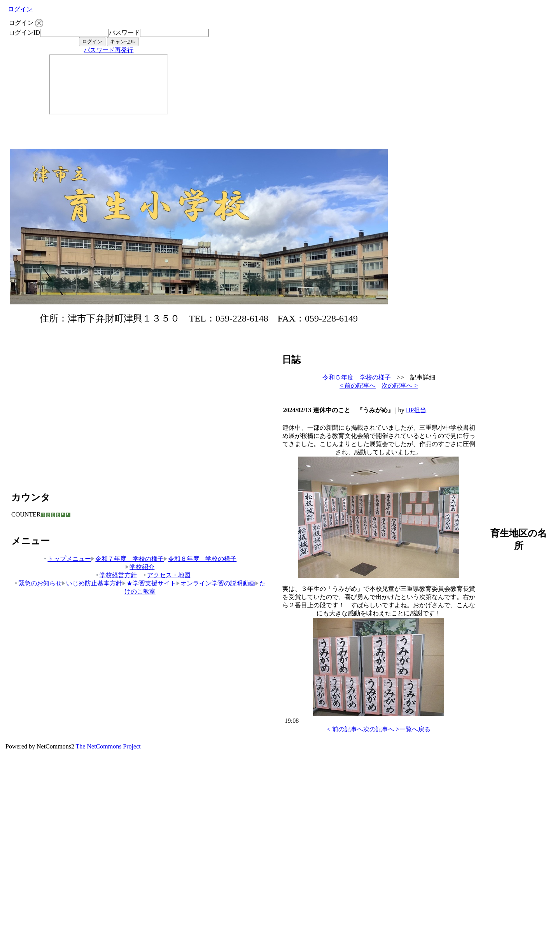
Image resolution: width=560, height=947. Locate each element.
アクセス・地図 (167, 575)
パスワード (124, 33)
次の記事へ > (400, 386)
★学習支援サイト (149, 583)
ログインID (24, 33)
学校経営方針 (116, 575)
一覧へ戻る (415, 729)
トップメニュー (67, 559)
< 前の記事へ (358, 386)
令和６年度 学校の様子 (200, 559)
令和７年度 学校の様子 (127, 559)
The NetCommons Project (108, 746)
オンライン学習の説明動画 (216, 583)
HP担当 (416, 410)
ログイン (20, 9)
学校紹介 (140, 567)
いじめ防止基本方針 (92, 583)
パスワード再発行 (108, 50)
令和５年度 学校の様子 (357, 377)
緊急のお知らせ (38, 583)
